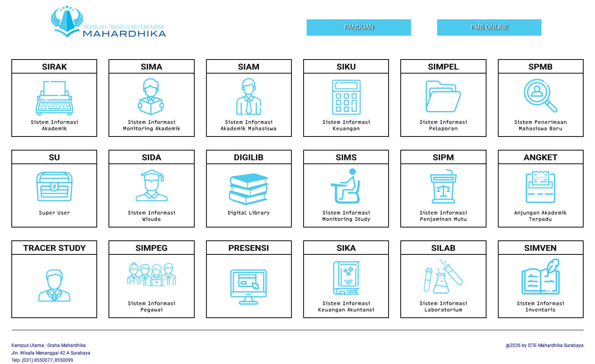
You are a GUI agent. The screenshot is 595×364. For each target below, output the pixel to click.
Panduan (359, 27)
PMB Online (489, 27)
